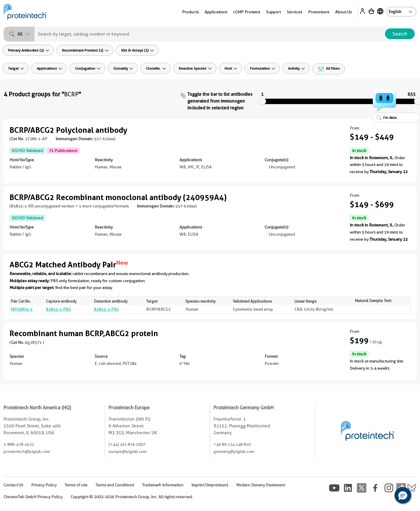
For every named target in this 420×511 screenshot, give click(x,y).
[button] (403, 495)
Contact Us (13, 485)
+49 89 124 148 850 (232, 444)
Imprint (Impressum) (210, 485)
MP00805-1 (22, 309)
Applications (216, 12)
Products (190, 12)
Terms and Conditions (115, 485)
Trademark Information (163, 485)
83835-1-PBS (58, 309)
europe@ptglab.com (128, 451)
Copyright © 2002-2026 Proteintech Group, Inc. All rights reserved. (132, 497)
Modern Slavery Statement (261, 485)
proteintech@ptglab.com (27, 451)
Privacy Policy (44, 485)
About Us (343, 12)
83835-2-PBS (106, 309)
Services (295, 12)
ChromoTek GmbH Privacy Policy (33, 497)
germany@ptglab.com (234, 451)
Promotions (319, 12)
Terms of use (76, 485)
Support (273, 12)
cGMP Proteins (247, 12)
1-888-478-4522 (19, 444)
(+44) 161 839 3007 (127, 444)
